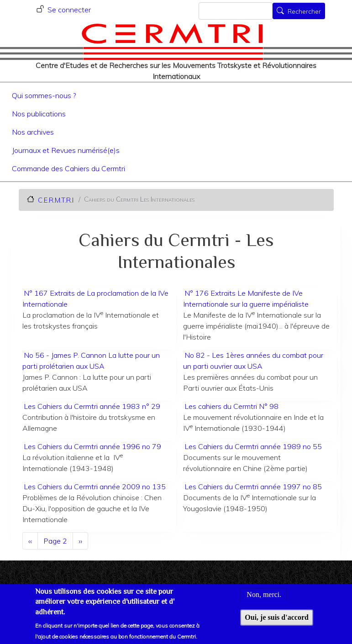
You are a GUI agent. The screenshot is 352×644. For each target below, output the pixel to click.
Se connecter (69, 10)
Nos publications (39, 114)
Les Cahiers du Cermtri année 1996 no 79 (92, 446)
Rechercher (304, 12)
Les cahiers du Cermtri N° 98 (231, 406)
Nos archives (33, 132)
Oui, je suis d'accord (277, 617)
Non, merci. (264, 595)
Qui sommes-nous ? (44, 95)
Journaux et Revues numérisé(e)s (66, 150)
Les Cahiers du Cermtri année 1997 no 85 (253, 487)
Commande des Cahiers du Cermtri (68, 168)
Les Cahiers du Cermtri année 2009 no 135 (95, 487)
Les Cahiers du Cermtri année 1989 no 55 (253, 446)
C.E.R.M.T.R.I (56, 200)
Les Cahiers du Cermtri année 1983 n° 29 (92, 406)
